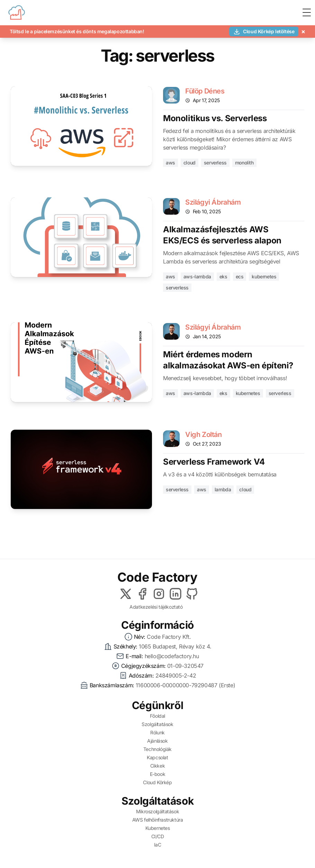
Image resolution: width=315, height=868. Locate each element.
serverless (215, 163)
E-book (158, 774)
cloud (190, 163)
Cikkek (158, 766)
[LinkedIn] (175, 594)
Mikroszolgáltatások (157, 811)
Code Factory (157, 577)
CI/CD (158, 836)
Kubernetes (158, 828)
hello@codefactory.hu (172, 656)
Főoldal (157, 716)
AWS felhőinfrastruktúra (158, 820)
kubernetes (264, 276)
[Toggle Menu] (307, 12)
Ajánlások (157, 741)
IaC (158, 845)
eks (223, 276)
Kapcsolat (157, 757)
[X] (126, 594)
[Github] (192, 594)
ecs (240, 276)
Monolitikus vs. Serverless (215, 118)
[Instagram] (159, 594)
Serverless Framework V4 (214, 462)
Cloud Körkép (157, 782)
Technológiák (157, 749)
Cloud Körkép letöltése (264, 32)
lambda (223, 489)
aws (170, 163)
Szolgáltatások (157, 724)
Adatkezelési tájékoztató (156, 607)
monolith (244, 163)
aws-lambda (197, 276)
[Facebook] (142, 594)
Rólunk (157, 732)
